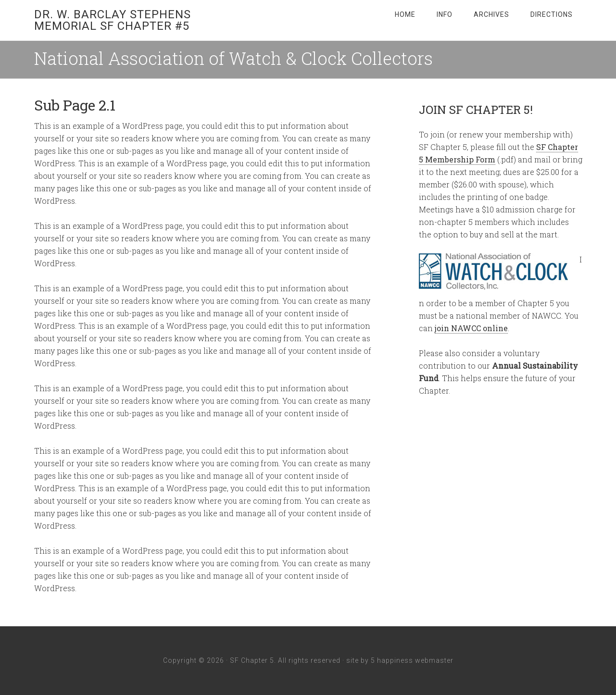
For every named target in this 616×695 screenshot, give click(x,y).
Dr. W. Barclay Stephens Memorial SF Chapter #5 (113, 20)
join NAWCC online (471, 328)
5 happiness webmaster (412, 660)
